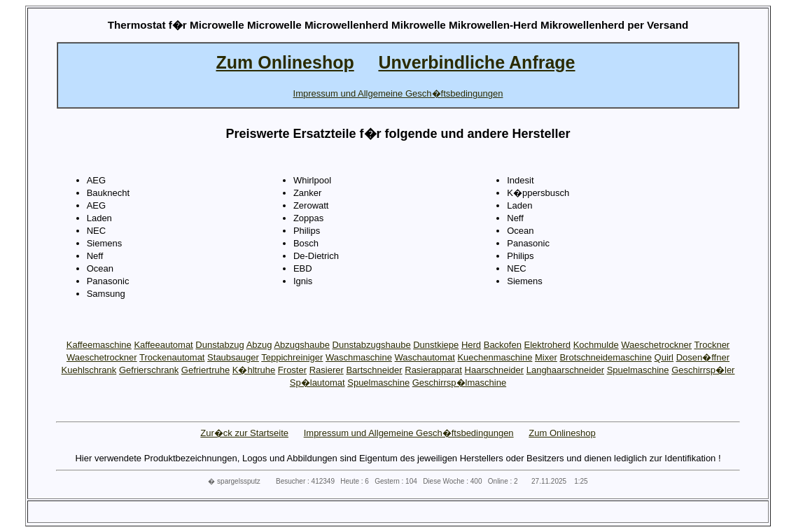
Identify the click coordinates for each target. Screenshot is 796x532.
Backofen (503, 345)
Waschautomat (425, 357)
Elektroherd (547, 345)
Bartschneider (374, 370)
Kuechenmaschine (495, 357)
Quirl (664, 357)
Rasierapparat (433, 370)
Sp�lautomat (317, 383)
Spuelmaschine (638, 370)
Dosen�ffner (703, 357)
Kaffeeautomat (163, 345)
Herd (471, 345)
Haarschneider (495, 370)
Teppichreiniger (292, 357)
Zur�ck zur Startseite (244, 433)
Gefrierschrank (149, 370)
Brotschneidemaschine (606, 357)
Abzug (259, 345)
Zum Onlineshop (562, 433)
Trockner (712, 345)
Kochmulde (596, 345)
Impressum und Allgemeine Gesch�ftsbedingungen (409, 433)
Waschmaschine (359, 357)
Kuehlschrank (89, 370)
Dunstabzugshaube (372, 345)
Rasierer (327, 370)
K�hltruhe (254, 370)
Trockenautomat (172, 357)
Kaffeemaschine (99, 345)
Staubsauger (233, 357)
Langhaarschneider (565, 370)
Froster (292, 370)
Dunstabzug (219, 345)
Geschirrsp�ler (703, 370)
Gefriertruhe (205, 370)
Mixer (546, 357)
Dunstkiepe (436, 345)
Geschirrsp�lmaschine (459, 383)
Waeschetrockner (656, 345)
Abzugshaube (302, 345)
